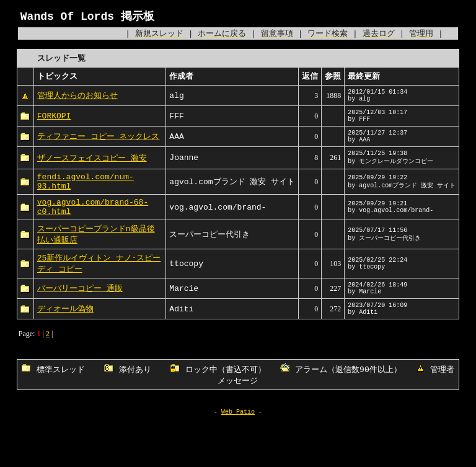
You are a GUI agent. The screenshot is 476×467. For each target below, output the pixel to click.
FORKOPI (54, 124)
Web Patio (238, 455)
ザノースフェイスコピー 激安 (92, 172)
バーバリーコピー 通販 (80, 316)
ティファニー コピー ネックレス (99, 148)
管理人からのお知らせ (77, 100)
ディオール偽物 (65, 340)
